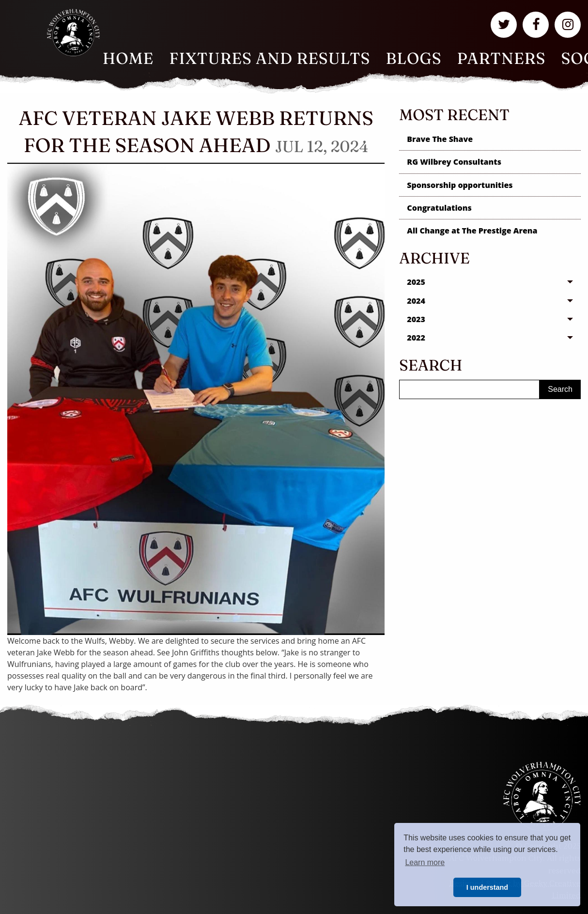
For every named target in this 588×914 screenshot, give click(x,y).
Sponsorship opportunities (460, 185)
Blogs (413, 58)
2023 (416, 319)
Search (560, 389)
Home (128, 58)
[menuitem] (128, 59)
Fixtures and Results (270, 58)
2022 (416, 338)
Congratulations (439, 208)
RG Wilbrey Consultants (454, 162)
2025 (416, 282)
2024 (416, 301)
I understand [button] (487, 887)
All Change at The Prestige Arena (472, 231)
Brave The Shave (440, 139)
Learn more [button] (425, 862)
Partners (502, 58)
